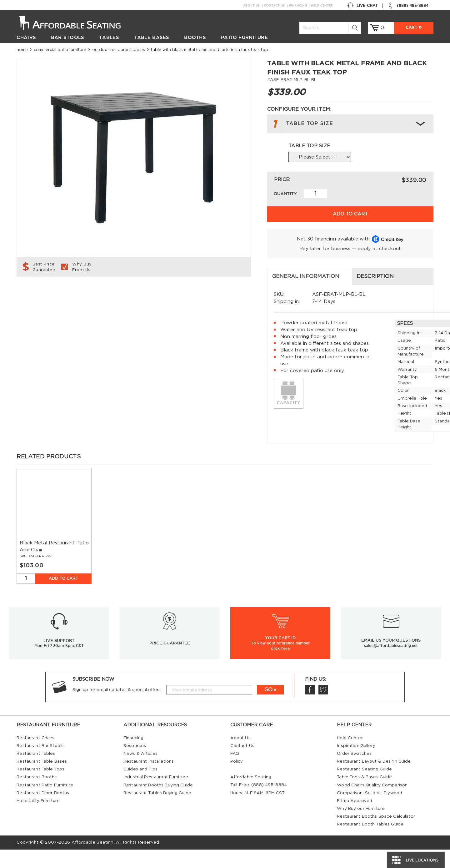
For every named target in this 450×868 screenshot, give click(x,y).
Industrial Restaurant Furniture (156, 795)
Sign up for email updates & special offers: (117, 708)
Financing (298, 6)
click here (280, 667)
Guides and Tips (140, 788)
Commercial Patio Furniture (60, 50)
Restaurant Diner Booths (43, 811)
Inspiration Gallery (356, 764)
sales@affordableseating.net (391, 664)
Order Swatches (354, 772)
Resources (135, 764)
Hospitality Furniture (38, 819)
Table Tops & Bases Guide (364, 795)
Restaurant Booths (37, 795)
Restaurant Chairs (35, 756)
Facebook (310, 708)
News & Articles (140, 772)
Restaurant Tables (36, 772)
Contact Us (275, 6)
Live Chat (362, 6)
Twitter (323, 708)
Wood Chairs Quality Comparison (372, 804)
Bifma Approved (355, 819)
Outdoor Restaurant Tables (119, 50)
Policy (237, 780)
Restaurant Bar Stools (40, 764)
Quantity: (285, 194)
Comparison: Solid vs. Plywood (370, 811)
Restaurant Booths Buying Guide (158, 804)
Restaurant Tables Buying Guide (157, 811)
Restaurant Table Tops (40, 788)
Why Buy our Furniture (361, 827)
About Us (251, 6)
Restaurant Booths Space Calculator (376, 835)
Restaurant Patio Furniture (45, 804)
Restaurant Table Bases (42, 780)
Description (160, 295)
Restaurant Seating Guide (364, 788)
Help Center (322, 6)
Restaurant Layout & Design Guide (374, 780)
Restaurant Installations (149, 780)
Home (22, 50)
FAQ (235, 772)
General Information (55, 295)
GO (268, 708)
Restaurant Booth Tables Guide (370, 843)
